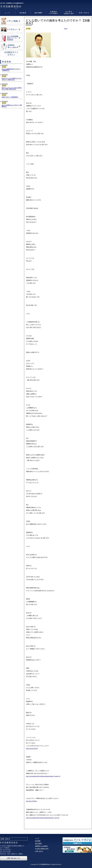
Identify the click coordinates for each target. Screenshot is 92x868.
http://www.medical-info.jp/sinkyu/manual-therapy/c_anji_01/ (43, 818)
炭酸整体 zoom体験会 (41, 846)
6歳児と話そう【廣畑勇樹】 (10, 97)
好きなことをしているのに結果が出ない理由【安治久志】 (12, 88)
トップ (37, 838)
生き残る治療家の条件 (42, 849)
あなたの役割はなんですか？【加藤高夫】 (12, 106)
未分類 (4, 67)
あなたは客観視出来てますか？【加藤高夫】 (11, 70)
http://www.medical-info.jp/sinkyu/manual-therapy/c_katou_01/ (43, 776)
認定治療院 (38, 843)
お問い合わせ (39, 851)
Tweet (66, 29)
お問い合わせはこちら (14, 858)
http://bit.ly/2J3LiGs (32, 801)
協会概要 (38, 841)
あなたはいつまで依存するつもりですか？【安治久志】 (12, 79)
